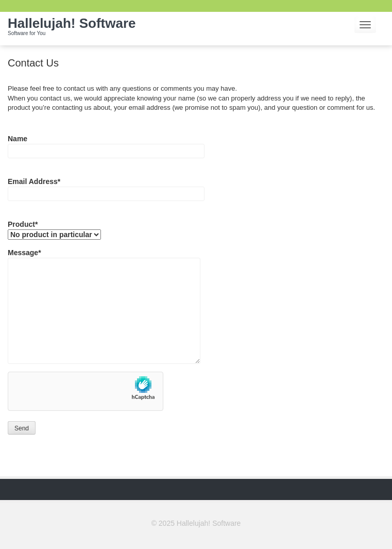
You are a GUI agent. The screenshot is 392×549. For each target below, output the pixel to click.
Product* (54, 229)
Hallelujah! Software (72, 28)
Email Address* (106, 187)
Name (106, 144)
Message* (104, 258)
